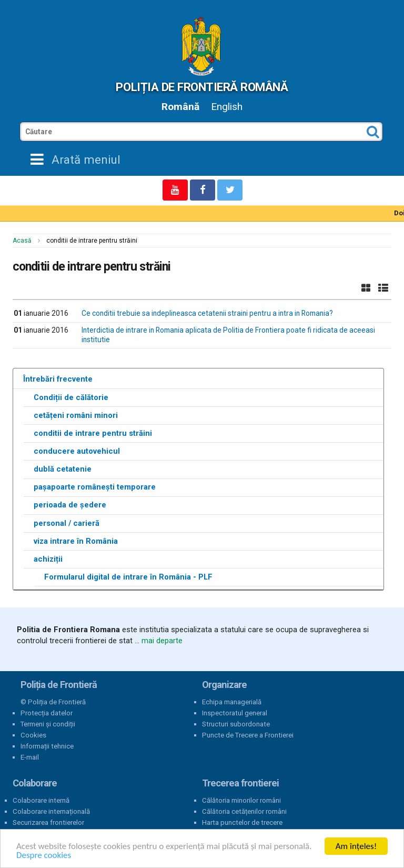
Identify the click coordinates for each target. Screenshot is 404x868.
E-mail (30, 757)
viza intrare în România (76, 541)
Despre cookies (44, 855)
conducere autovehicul (77, 451)
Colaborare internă (41, 800)
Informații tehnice (47, 746)
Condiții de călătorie (71, 397)
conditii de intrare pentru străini (93, 433)
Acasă (22, 241)
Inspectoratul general (235, 713)
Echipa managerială (232, 702)
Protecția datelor (47, 713)
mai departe (162, 641)
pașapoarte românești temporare (95, 487)
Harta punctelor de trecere (242, 822)
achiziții (48, 559)
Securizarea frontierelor (48, 822)
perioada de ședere (70, 505)
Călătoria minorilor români (241, 800)
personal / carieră (67, 523)
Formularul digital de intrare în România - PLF (128, 577)
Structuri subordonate (236, 724)
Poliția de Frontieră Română (202, 87)
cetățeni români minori (76, 415)
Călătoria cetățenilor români (244, 811)
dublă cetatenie (63, 469)
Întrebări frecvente (58, 379)
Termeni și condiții (48, 724)
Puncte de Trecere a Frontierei (248, 735)
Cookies (33, 735)
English (227, 107)
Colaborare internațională (51, 811)
